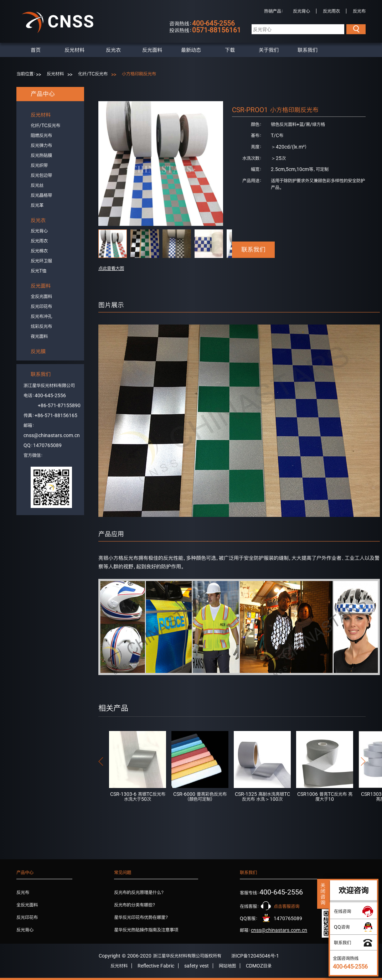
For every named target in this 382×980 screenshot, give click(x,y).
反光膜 (38, 351)
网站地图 (227, 966)
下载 (230, 50)
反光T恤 (38, 271)
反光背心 (301, 11)
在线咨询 (342, 911)
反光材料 (74, 50)
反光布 (359, 11)
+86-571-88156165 (56, 415)
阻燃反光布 (41, 135)
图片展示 (111, 305)
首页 (36, 50)
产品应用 (111, 534)
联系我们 (308, 50)
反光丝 (37, 185)
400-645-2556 (50, 395)
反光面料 (152, 50)
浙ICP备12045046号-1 (255, 956)
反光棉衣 (39, 251)
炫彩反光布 (41, 326)
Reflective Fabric (156, 966)
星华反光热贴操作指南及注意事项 (146, 930)
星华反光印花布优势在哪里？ (141, 917)
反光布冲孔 (41, 316)
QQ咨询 (342, 927)
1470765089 (47, 445)
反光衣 (113, 50)
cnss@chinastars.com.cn (52, 435)
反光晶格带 (41, 195)
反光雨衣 (331, 11)
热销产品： (274, 11)
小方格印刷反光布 (139, 74)
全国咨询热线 (350, 963)
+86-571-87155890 (59, 405)
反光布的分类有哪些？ (135, 905)
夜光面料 (39, 336)
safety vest (197, 966)
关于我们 (269, 50)
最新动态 (191, 50)
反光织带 (39, 165)
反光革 (37, 205)
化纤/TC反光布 (93, 74)
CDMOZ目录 (259, 966)
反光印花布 (41, 306)
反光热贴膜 (41, 155)
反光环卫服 (41, 261)
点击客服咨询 (286, 906)
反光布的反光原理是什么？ (139, 892)
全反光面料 (41, 296)
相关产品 (113, 708)
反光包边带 (41, 175)
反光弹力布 (41, 145)
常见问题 (123, 872)
